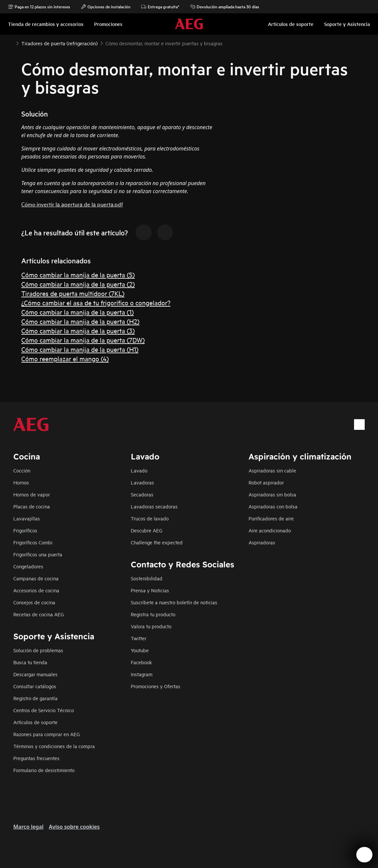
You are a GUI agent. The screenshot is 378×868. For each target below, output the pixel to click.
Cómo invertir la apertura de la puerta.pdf (72, 204)
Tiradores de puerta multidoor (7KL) (73, 293)
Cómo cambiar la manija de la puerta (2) (78, 284)
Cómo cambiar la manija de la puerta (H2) (80, 321)
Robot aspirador (266, 482)
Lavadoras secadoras (154, 506)
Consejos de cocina (34, 602)
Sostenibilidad (147, 578)
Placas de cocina (32, 506)
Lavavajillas (27, 518)
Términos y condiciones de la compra (54, 746)
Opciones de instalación (106, 7)
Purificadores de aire (271, 518)
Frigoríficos (25, 530)
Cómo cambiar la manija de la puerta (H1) (80, 349)
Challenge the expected (157, 542)
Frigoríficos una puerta (38, 554)
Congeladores (28, 566)
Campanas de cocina (36, 578)
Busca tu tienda (30, 662)
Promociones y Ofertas (156, 686)
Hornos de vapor (32, 494)
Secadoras (142, 494)
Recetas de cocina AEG (39, 614)
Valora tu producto (151, 626)
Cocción (22, 470)
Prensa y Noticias (150, 590)
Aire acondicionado (270, 530)
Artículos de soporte (35, 722)
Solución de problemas (38, 650)
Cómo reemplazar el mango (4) (65, 358)
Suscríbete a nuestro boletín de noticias (174, 602)
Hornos (21, 482)
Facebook (141, 662)
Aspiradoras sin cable (272, 470)
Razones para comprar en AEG (47, 734)
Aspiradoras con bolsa (273, 506)
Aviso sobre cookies (74, 827)
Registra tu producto (153, 614)
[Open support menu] (364, 855)
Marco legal (28, 827)
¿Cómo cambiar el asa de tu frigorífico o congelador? (96, 302)
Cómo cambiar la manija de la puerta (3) (78, 330)
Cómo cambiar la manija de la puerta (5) (78, 275)
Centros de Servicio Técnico (44, 710)
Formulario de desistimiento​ (44, 770)
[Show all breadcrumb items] (11, 43)
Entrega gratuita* (160, 7)
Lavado (139, 470)
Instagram (142, 674)
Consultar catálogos (35, 686)
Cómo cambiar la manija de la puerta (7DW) (83, 340)
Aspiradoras (262, 542)
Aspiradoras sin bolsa (272, 494)
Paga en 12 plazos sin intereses (39, 7)
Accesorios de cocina (36, 590)
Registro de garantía (35, 698)
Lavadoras (142, 482)
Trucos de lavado (150, 518)
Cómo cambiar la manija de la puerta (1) (78, 312)
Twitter (139, 638)
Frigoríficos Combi (33, 542)
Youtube (140, 650)
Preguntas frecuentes (36, 758)
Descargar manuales (35, 674)
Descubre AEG (147, 530)
